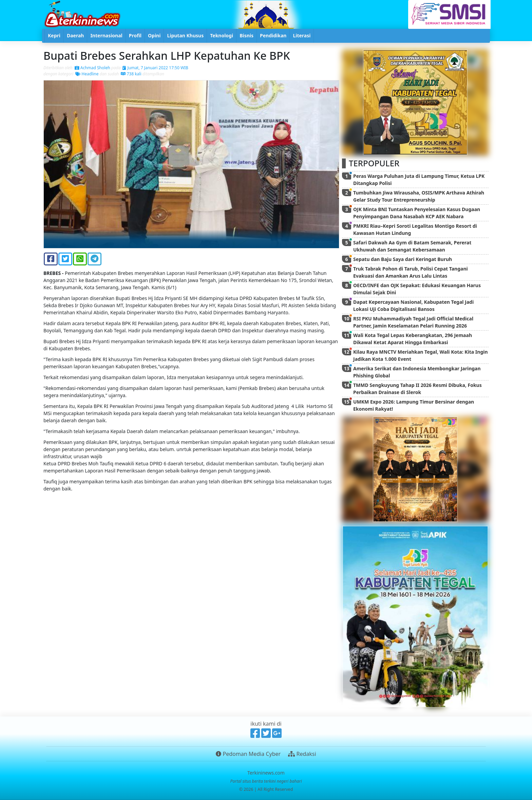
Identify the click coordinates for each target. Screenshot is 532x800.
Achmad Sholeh (92, 68)
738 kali (131, 74)
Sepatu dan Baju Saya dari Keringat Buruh (403, 259)
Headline (87, 74)
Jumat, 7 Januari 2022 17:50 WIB (155, 68)
